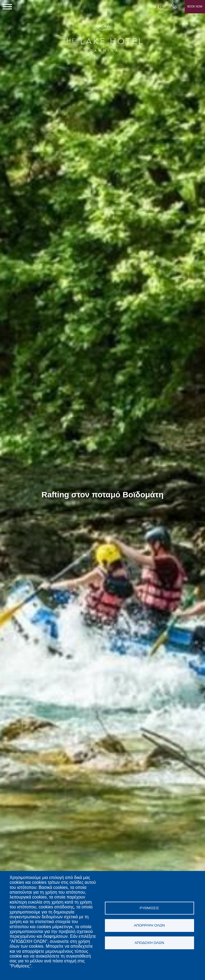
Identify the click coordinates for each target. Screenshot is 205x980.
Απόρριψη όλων (149, 925)
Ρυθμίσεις (149, 908)
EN (153, 7)
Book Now (195, 7)
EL (161, 7)
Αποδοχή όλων (149, 943)
